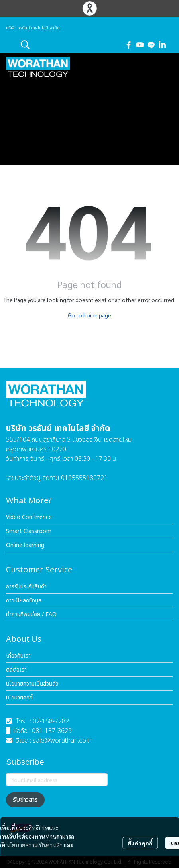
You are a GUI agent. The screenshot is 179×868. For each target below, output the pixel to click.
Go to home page (89, 315)
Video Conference (29, 517)
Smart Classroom (29, 531)
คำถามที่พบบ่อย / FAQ (31, 614)
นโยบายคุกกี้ (19, 698)
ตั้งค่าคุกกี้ (140, 843)
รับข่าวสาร (25, 800)
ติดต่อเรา (16, 670)
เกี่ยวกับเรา (18, 656)
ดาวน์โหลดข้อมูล (24, 601)
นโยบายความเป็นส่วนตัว (34, 845)
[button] (68, 45)
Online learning (25, 545)
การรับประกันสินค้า (26, 587)
